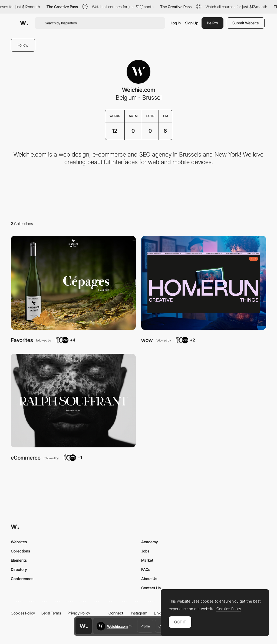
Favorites (22, 340)
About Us (149, 579)
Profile (145, 626)
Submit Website (246, 23)
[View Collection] (73, 283)
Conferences (22, 579)
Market (147, 560)
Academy (150, 542)
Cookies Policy (23, 613)
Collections (20, 551)
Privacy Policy (79, 613)
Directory (19, 569)
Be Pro (212, 23)
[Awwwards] (24, 23)
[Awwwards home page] (84, 626)
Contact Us (151, 588)
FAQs (146, 569)
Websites (19, 542)
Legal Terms (51, 613)
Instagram (139, 613)
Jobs (145, 551)
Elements (19, 560)
